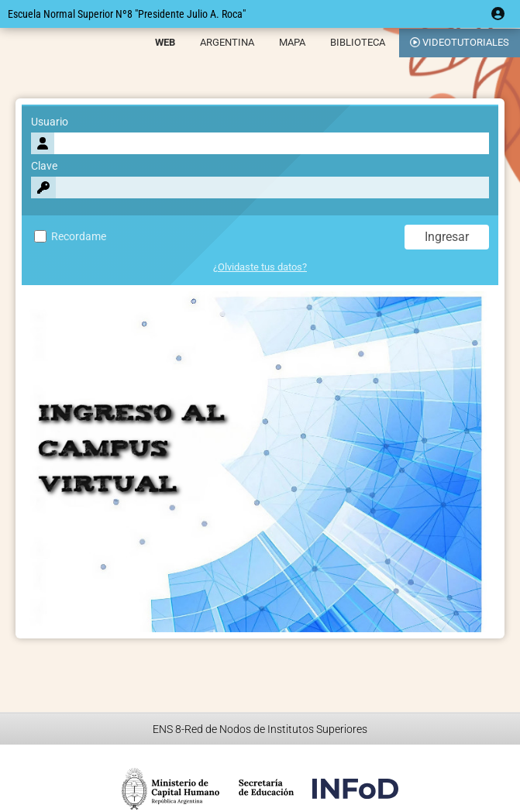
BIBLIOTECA (358, 42)
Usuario (50, 122)
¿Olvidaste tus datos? (260, 267)
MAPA (292, 42)
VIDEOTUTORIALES (460, 42)
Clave (44, 166)
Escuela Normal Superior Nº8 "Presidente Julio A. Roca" (127, 14)
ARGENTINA (227, 42)
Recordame (70, 237)
